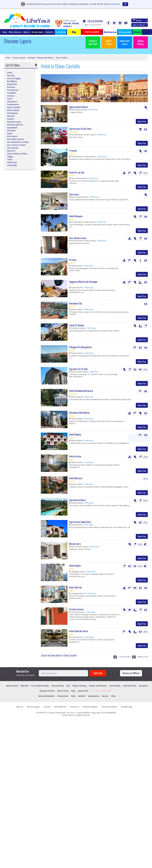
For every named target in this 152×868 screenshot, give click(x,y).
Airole (10, 73)
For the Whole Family (40, 686)
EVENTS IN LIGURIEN (102, 691)
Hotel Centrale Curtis (79, 631)
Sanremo (11, 151)
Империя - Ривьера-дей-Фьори (40, 58)
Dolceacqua (12, 113)
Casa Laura (74, 194)
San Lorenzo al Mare (17, 145)
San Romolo (13, 148)
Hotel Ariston (75, 456)
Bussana (11, 87)
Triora (10, 159)
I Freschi (73, 151)
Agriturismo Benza (77, 500)
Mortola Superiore (15, 125)
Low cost (47, 707)
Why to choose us (15, 32)
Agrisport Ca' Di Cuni (78, 369)
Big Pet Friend (12, 686)
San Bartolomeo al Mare (18, 142)
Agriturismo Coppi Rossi (80, 522)
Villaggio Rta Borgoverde (80, 347)
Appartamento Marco (79, 107)
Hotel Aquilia (75, 566)
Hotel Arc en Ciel (77, 172)
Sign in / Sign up (140, 25)
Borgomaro (12, 84)
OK (125, 4)
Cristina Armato (76, 609)
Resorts (105, 696)
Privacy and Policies (109, 707)
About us (27, 32)
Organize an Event (47, 691)
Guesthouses (63, 696)
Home (5, 32)
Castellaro (12, 93)
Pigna (10, 133)
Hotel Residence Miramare (81, 391)
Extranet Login (127, 707)
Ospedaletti (12, 128)
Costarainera (13, 104)
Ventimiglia (12, 165)
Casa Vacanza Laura (78, 238)
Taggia (10, 157)
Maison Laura (75, 544)
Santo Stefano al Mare (17, 154)
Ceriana (11, 96)
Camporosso (13, 90)
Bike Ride (25, 686)
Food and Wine (58, 686)
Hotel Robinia (75, 435)
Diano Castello (61, 58)
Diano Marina (13, 110)
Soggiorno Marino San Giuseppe (83, 282)
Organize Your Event (93, 42)
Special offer (83, 691)
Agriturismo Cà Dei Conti (80, 129)
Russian (140, 20)
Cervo (10, 99)
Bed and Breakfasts (47, 696)
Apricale (11, 76)
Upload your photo (125, 42)
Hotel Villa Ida (75, 587)
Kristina (73, 260)
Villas (113, 696)
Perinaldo (11, 131)
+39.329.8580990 (93, 21)
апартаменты (94, 696)
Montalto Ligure (14, 122)
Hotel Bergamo (76, 216)
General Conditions (90, 707)
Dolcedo (11, 116)
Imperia (10, 119)
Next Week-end (60, 707)
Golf (68, 686)
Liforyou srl (72, 715)
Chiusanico (12, 102)
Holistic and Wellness (98, 686)
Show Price (142, 121)
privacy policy (115, 4)
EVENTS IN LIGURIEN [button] (92, 32)
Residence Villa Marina (79, 413)
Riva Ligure (12, 136)
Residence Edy (75, 303)
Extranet (137, 32)
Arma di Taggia (14, 78)
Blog (73, 691)
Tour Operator (61, 32)
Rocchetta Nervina (15, 139)
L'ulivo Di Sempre (77, 325)
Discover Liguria (38, 32)
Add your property (125, 32)
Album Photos (141, 42)
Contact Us (49, 32)
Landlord (82, 696)
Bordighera (12, 81)
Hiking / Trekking (79, 686)
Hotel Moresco (76, 478)
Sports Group (109, 42)
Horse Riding (115, 686)
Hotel (73, 696)
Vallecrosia (12, 162)
